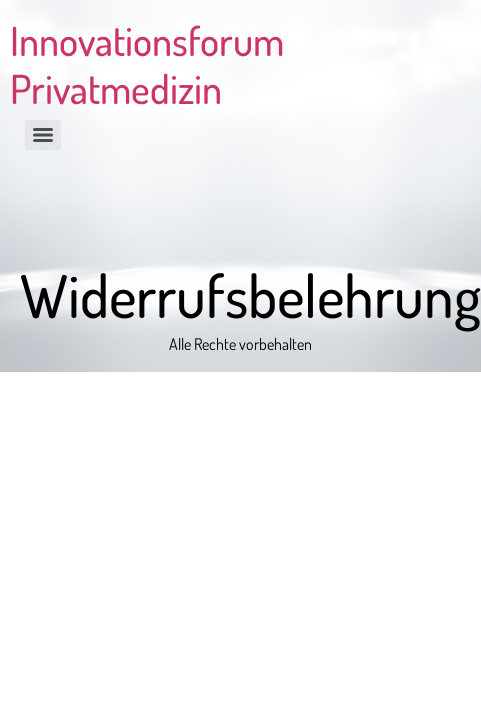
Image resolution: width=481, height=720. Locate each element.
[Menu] (43, 135)
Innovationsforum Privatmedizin (147, 64)
